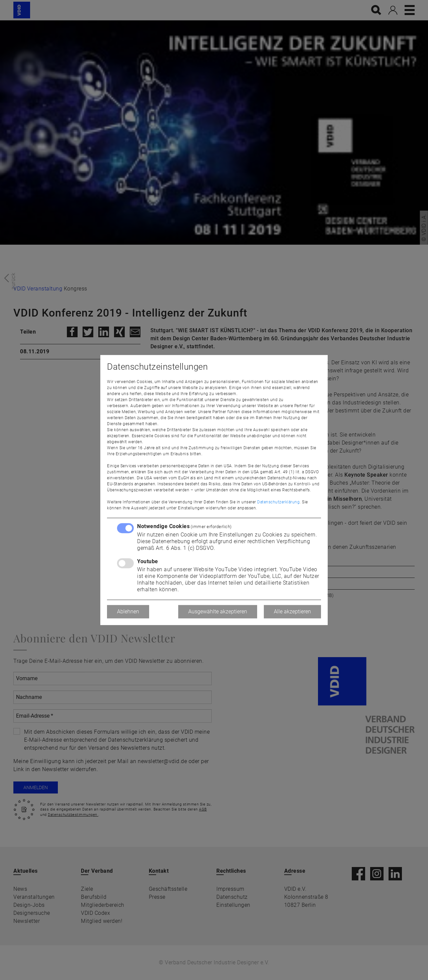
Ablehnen (128, 611)
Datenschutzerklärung (278, 502)
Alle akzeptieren (292, 611)
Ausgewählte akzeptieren (218, 611)
